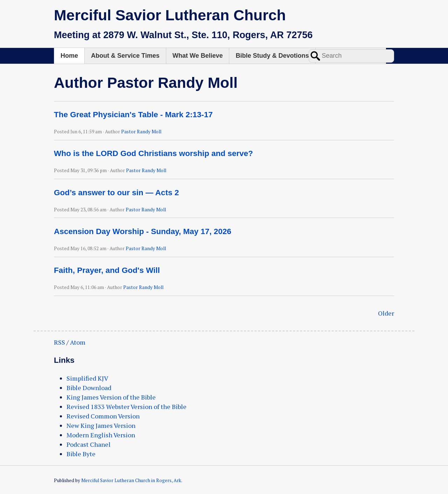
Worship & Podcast (351, 56)
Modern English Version (101, 435)
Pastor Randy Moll (141, 132)
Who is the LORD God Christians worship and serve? (153, 153)
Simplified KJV (87, 378)
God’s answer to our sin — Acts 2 (116, 193)
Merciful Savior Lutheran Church (170, 15)
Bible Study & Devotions (272, 56)
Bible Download (89, 388)
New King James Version (101, 425)
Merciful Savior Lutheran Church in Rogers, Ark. (132, 480)
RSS (59, 342)
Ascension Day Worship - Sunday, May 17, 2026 (143, 231)
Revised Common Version (103, 416)
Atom (78, 342)
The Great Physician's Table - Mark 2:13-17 (133, 115)
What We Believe (198, 56)
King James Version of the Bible (111, 397)
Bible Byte (81, 454)
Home (69, 56)
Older (386, 313)
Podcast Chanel (89, 444)
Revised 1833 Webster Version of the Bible (127, 407)
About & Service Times (125, 56)
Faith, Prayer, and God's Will (107, 270)
